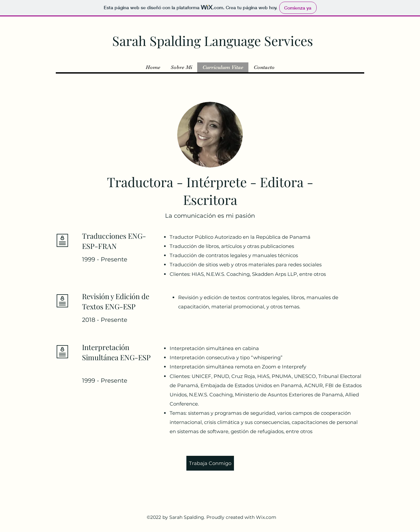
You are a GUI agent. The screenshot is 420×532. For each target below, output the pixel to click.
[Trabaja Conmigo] (210, 463)
